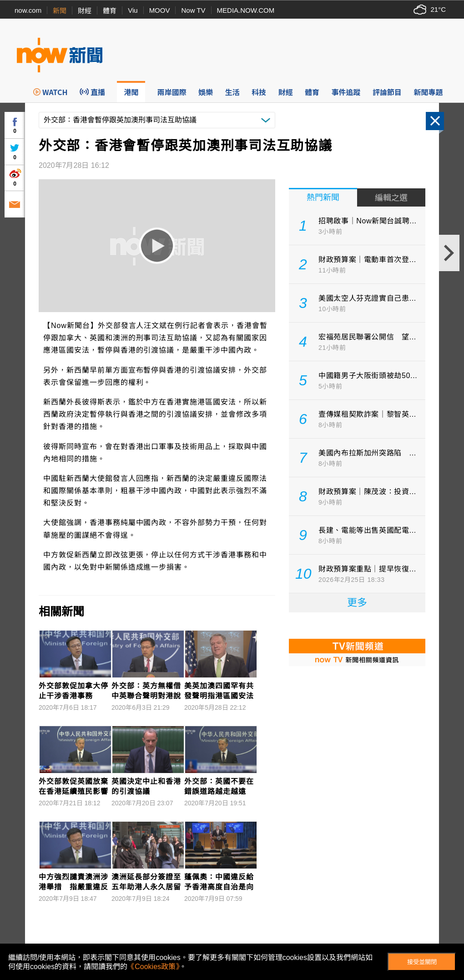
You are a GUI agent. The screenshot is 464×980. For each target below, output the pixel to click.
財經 (85, 11)
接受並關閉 (422, 962)
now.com (28, 10)
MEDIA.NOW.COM (246, 10)
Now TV (193, 10)
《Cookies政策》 (153, 967)
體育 (110, 11)
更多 (357, 603)
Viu (133, 10)
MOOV (160, 10)
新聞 (60, 11)
